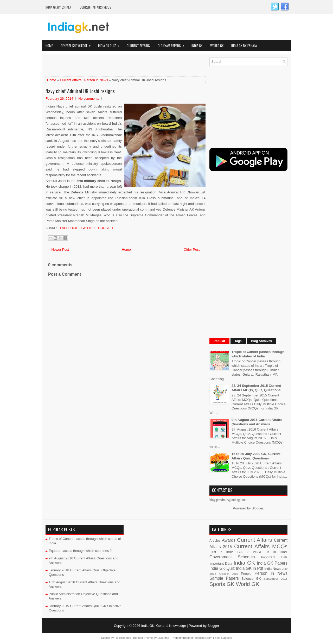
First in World (249, 552)
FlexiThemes (123, 638)
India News (273, 569)
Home (49, 46)
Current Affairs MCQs (95, 7)
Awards (229, 540)
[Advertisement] (106, 65)
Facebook (68, 228)
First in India (222, 552)
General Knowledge (77, 44)
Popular (219, 341)
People (246, 574)
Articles (215, 541)
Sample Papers (224, 578)
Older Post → (194, 250)
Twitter (87, 228)
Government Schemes (232, 557)
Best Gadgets (223, 638)
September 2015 (276, 579)
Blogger (257, 508)
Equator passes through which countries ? (80, 551)
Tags (238, 341)
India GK (197, 46)
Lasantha (163, 638)
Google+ (105, 228)
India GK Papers (272, 563)
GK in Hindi (276, 552)
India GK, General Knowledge (164, 626)
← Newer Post (58, 250)
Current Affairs (138, 46)
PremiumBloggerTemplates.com (192, 638)
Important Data (221, 563)
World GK (217, 46)
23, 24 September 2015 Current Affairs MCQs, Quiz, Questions (256, 388)
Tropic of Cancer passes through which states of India (258, 354)
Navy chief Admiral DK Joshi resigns (80, 91)
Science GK (251, 579)
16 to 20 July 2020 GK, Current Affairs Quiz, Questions (256, 456)
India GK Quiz (110, 44)
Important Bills (274, 557)
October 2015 (229, 574)
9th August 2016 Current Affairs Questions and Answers (257, 422)
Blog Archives (261, 341)
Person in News (96, 80)
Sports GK (222, 584)
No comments (89, 99)
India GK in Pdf (250, 568)
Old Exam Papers (173, 44)
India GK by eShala (58, 7)
